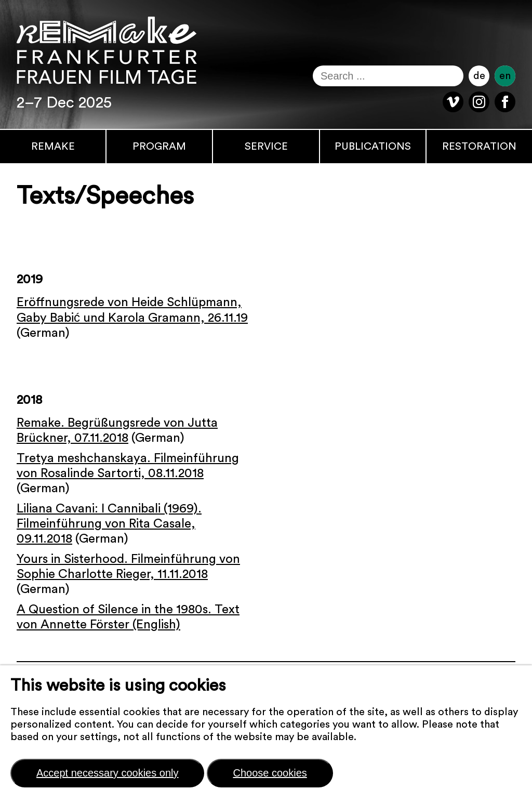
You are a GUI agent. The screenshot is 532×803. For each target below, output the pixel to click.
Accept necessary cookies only (107, 773)
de (479, 76)
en (505, 76)
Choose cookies (270, 773)
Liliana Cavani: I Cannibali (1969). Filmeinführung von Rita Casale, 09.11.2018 (109, 524)
